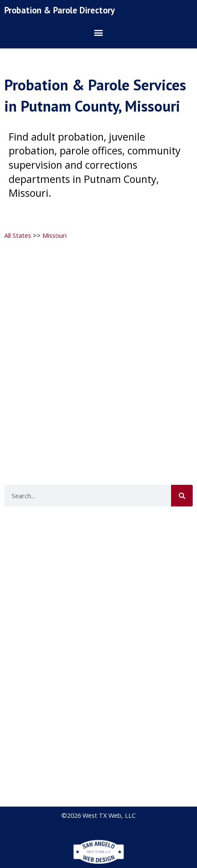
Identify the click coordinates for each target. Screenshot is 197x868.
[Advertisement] (97, 346)
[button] (99, 33)
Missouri (54, 235)
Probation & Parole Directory (60, 10)
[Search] (182, 496)
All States (18, 235)
